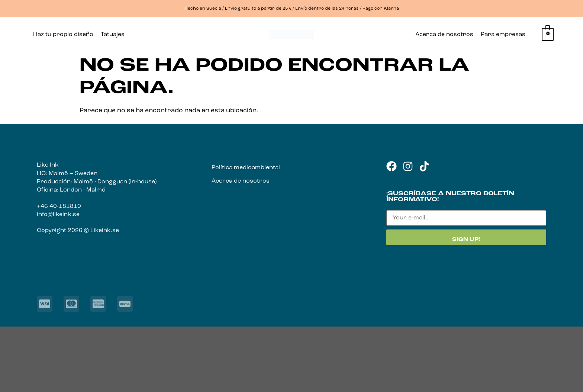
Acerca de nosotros (444, 35)
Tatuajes (113, 35)
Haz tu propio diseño (63, 35)
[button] (115, 35)
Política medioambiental (246, 168)
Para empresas (503, 35)
